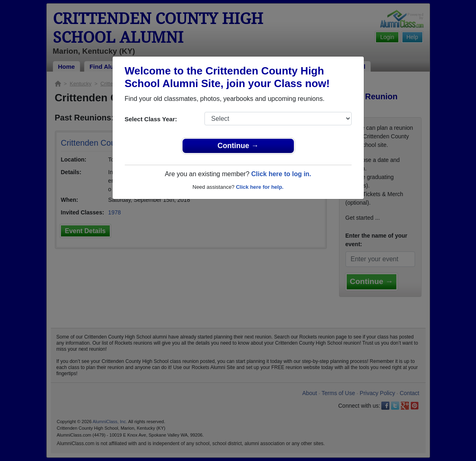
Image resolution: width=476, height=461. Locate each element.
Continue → (238, 146)
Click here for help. (260, 187)
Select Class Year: (151, 119)
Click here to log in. (281, 174)
